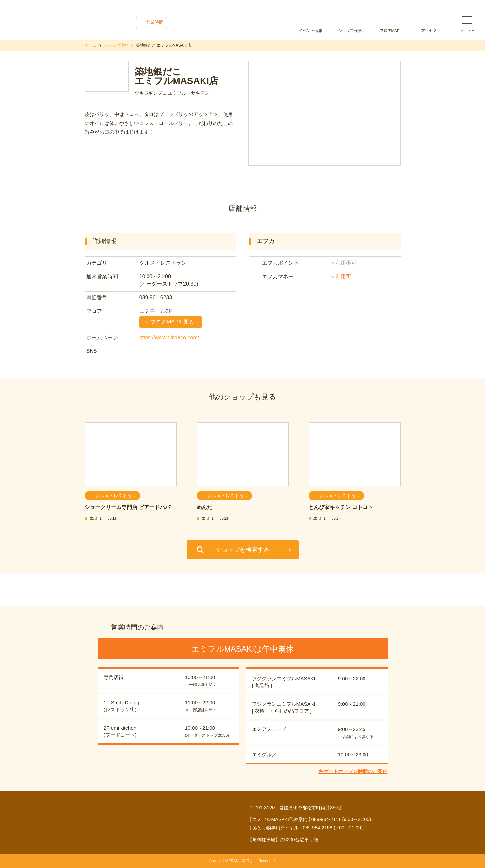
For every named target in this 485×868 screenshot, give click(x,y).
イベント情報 (310, 31)
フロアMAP (390, 31)
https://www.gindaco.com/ (169, 337)
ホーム (91, 45)
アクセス (429, 31)
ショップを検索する (243, 550)
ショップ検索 (350, 31)
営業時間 (155, 22)
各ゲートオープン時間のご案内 (353, 771)
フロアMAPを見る (172, 322)
